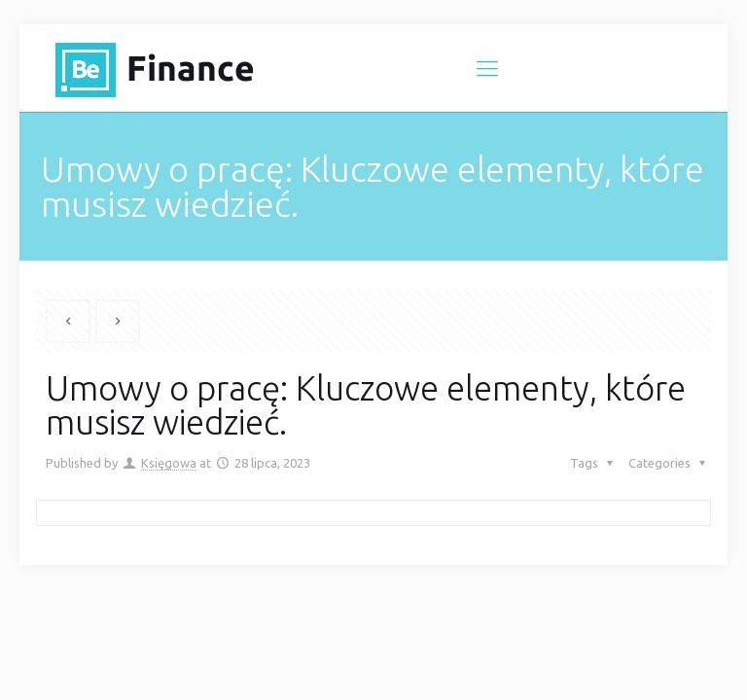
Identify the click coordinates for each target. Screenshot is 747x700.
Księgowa (169, 463)
